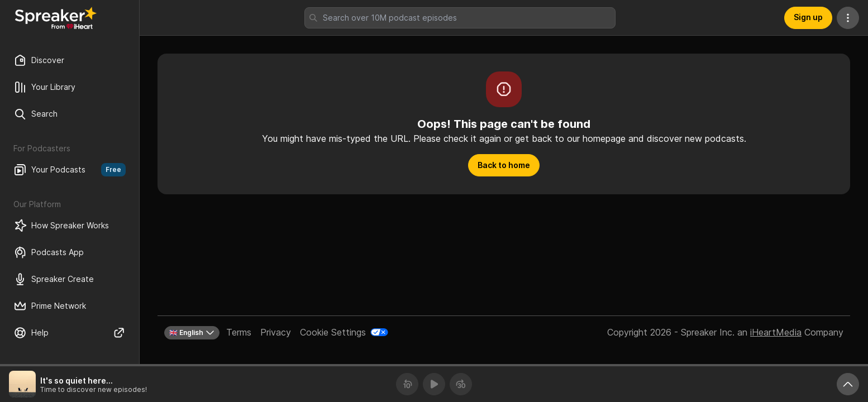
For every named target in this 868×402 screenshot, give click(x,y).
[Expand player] (848, 384)
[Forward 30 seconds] (461, 384)
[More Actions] (848, 18)
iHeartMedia (776, 332)
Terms (239, 332)
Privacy (276, 332)
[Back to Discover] (56, 18)
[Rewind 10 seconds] (407, 384)
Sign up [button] (808, 17)
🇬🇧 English (192, 333)
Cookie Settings (333, 332)
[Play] (434, 384)
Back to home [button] (504, 165)
